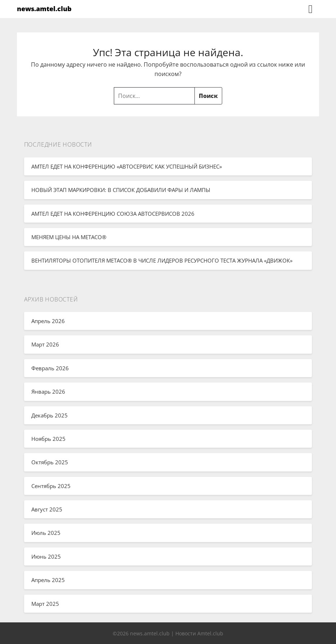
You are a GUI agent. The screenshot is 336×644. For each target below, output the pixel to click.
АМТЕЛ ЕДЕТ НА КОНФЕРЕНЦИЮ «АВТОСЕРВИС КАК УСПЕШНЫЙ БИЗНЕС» (127, 166)
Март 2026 (45, 344)
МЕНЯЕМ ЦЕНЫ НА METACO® (69, 237)
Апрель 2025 (48, 580)
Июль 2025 (46, 533)
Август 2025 (47, 509)
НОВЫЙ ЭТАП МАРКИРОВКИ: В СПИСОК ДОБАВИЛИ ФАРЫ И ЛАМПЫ (121, 190)
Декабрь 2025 (50, 415)
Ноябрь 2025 (48, 439)
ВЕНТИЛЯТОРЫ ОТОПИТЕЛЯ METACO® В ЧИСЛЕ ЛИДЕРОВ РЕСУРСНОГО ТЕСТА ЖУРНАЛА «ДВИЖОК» (162, 260)
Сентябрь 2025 (51, 486)
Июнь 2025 (46, 556)
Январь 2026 (48, 392)
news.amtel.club (44, 9)
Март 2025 (45, 604)
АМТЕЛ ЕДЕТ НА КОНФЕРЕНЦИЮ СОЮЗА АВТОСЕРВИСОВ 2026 (113, 214)
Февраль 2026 (50, 368)
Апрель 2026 (48, 321)
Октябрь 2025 (50, 462)
